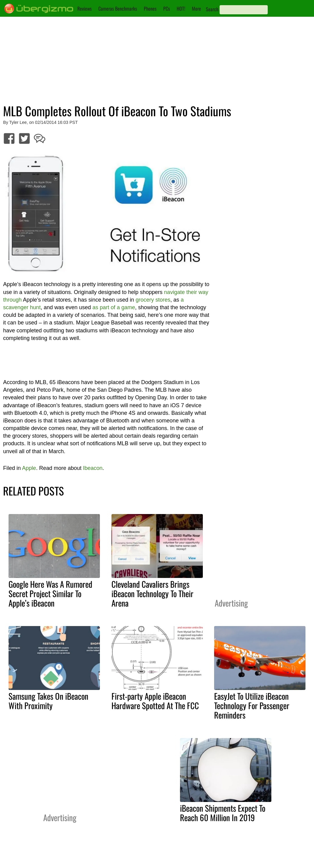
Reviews (85, 9)
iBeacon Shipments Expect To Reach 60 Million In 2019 (223, 813)
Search (212, 9)
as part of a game (114, 307)
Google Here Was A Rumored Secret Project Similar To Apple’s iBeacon (50, 593)
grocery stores (153, 300)
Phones (150, 9)
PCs (167, 9)
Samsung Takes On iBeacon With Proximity (48, 701)
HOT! (181, 9)
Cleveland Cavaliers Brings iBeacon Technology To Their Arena (152, 593)
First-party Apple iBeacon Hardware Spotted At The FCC (155, 701)
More (196, 9)
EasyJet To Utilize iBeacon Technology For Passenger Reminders (252, 705)
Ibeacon (93, 468)
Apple (29, 468)
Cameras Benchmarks (118, 9)
